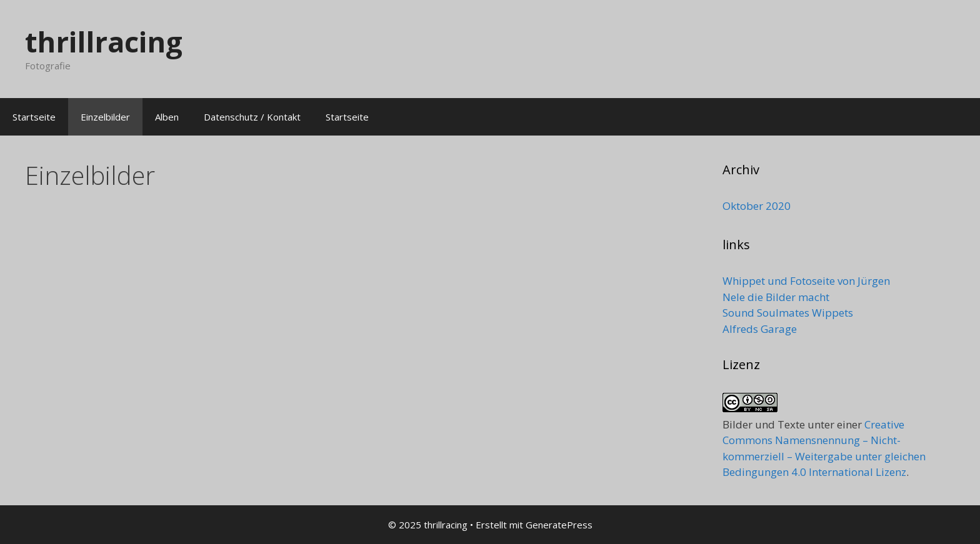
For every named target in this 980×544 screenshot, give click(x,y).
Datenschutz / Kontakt (252, 117)
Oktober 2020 (757, 206)
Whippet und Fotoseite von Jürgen (806, 281)
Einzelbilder (105, 117)
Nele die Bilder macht (776, 297)
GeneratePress (559, 525)
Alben (167, 117)
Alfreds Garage (760, 329)
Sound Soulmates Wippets (788, 313)
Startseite (34, 117)
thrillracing (104, 42)
